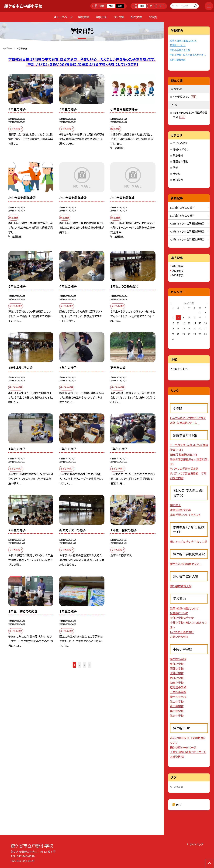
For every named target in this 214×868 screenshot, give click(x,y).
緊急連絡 (178, 155)
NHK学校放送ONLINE (184, 454)
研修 (175, 167)
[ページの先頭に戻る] (210, 864)
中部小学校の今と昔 (180, 50)
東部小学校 (177, 664)
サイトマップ (196, 844)
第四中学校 (177, 711)
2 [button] (79, 665)
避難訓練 (119, 148)
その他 (176, 173)
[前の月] (171, 303)
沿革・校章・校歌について (183, 41)
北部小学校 (177, 673)
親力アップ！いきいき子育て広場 (188, 542)
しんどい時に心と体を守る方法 (188, 418)
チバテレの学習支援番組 (184, 469)
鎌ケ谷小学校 (178, 659)
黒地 (120, 6)
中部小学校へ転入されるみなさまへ (188, 55)
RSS (179, 805)
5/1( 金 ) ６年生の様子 (182, 215)
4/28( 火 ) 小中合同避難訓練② (187, 239)
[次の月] (207, 303)
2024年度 (178, 275)
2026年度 (178, 266)
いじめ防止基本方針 (182, 632)
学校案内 (84, 17)
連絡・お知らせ (181, 149)
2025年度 (178, 271)
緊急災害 (178, 180)
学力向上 (175, 505)
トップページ (65, 17)
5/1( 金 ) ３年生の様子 (182, 208)
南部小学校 (177, 668)
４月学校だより (185, 97)
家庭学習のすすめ (180, 510)
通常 (102, 6)
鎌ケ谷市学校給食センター (186, 564)
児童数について (178, 45)
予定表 (153, 17)
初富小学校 (177, 683)
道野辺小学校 (178, 687)
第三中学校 (177, 706)
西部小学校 (177, 678)
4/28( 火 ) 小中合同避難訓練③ (187, 231)
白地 (111, 6)
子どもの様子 (180, 143)
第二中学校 (177, 701)
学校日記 (102, 17)
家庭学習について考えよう (185, 515)
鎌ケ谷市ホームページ (183, 747)
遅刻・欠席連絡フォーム (185, 423)
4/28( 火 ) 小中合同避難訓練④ (187, 223)
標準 (142, 6)
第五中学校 (177, 716)
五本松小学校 (178, 692)
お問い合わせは (178, 60)
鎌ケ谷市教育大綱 (181, 586)
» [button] (90, 665)
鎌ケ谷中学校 (178, 697)
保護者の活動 (180, 161)
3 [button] (85, 665)
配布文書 (136, 17)
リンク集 (119, 17)
